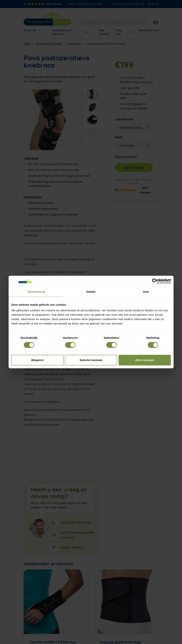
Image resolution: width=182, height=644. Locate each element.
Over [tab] (146, 292)
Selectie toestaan (91, 360)
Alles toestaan (145, 360)
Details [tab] (91, 292)
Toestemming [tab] (36, 292)
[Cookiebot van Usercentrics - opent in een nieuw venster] (155, 281)
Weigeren (37, 360)
